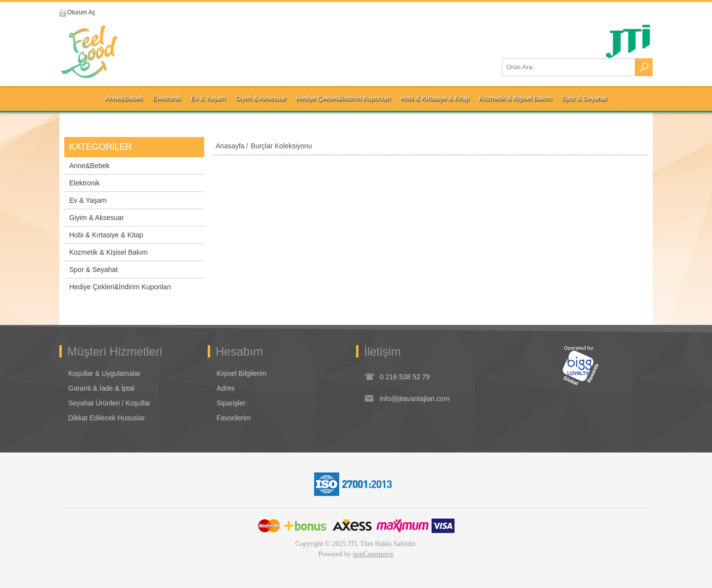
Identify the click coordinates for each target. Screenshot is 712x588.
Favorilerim (234, 418)
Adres (226, 388)
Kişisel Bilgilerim (242, 373)
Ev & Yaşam (88, 200)
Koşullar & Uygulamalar (104, 373)
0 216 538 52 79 (405, 377)
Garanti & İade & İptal (101, 388)
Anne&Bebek (89, 166)
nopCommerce (373, 554)
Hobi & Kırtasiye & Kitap (106, 235)
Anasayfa (230, 146)
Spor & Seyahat (93, 270)
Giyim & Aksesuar (96, 218)
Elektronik (84, 183)
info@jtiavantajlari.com (415, 399)
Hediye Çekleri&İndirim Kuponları (120, 287)
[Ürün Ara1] (569, 67)
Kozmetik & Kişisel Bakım (109, 252)
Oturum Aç (85, 12)
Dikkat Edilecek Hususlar (107, 418)
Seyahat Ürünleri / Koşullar (110, 403)
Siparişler (231, 403)
